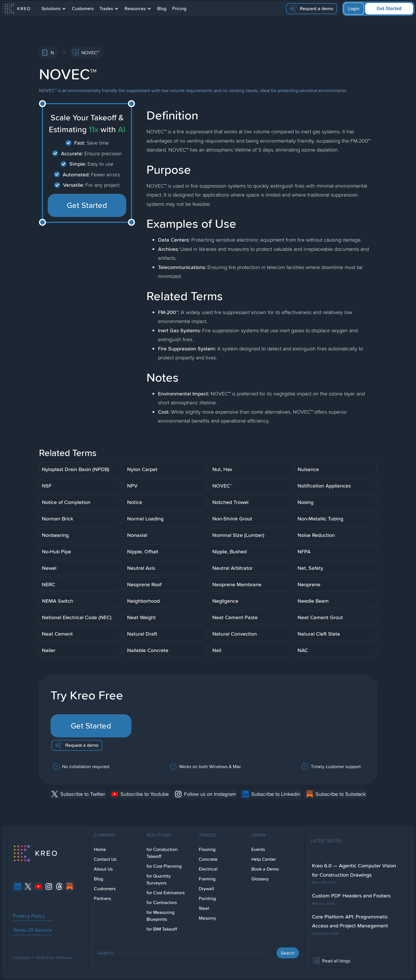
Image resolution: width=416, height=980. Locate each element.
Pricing (179, 9)
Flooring (207, 849)
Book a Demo (265, 869)
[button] (54, 9)
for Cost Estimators (166, 893)
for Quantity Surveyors (159, 879)
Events (258, 849)
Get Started (389, 9)
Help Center (264, 859)
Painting (207, 898)
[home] (17, 9)
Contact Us (105, 859)
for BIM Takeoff (162, 929)
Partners (102, 898)
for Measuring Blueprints (160, 916)
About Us (103, 869)
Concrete (208, 859)
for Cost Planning (164, 866)
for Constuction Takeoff (162, 853)
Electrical (208, 869)
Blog (162, 9)
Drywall (206, 889)
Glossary (260, 879)
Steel (204, 908)
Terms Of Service (32, 930)
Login (354, 9)
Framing (207, 879)
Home (100, 849)
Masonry (207, 918)
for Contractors (162, 902)
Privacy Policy (29, 916)
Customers (83, 9)
